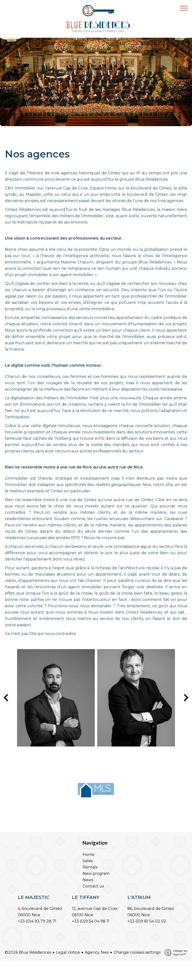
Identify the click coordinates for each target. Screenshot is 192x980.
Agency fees (97, 952)
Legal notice (68, 952)
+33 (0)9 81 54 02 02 (147, 921)
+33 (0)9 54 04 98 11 (91, 921)
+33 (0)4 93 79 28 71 (37, 921)
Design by (175, 952)
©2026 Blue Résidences (28, 952)
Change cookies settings (137, 952)
